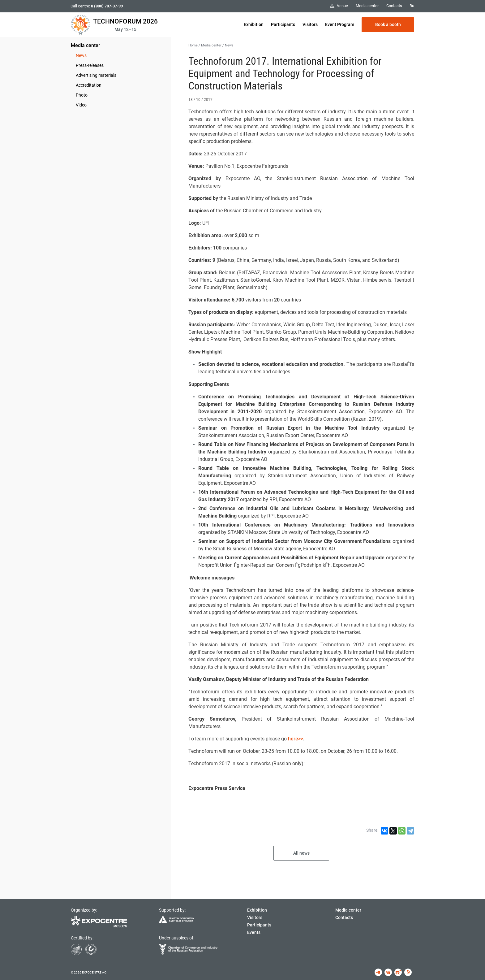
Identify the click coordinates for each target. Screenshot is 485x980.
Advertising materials (96, 75)
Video (81, 105)
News (81, 55)
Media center (86, 45)
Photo (82, 95)
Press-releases (90, 65)
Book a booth (388, 24)
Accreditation (89, 85)
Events (254, 932)
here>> (296, 739)
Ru (412, 6)
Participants (283, 24)
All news (301, 853)
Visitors (310, 24)
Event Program (340, 24)
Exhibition (254, 24)
